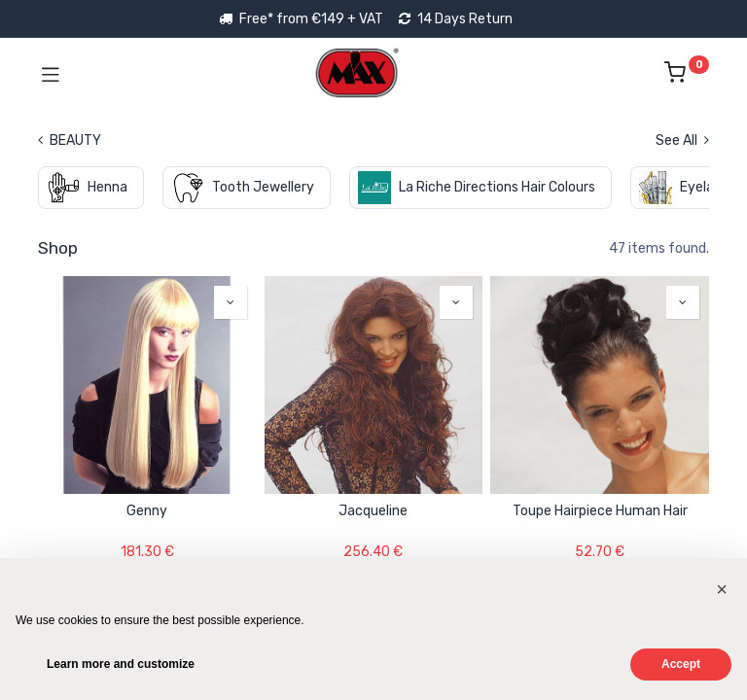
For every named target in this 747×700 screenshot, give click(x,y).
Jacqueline (373, 511)
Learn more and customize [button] (121, 664)
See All (682, 140)
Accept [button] (681, 664)
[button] (231, 302)
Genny (147, 511)
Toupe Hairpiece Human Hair (600, 511)
